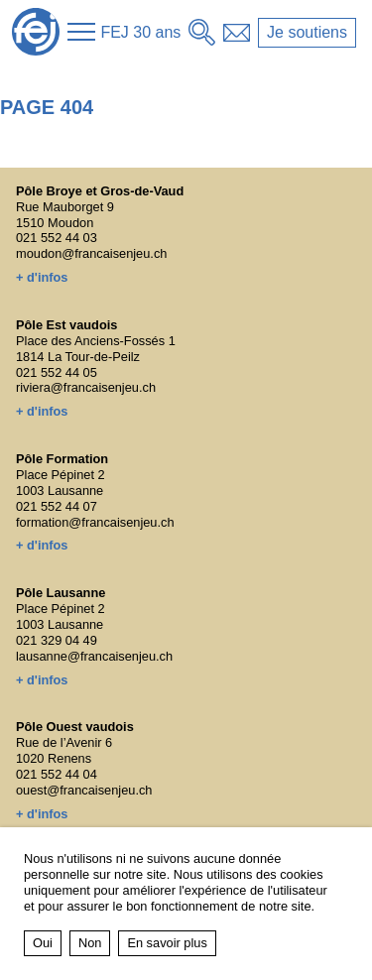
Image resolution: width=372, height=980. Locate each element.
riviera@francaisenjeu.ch (86, 387)
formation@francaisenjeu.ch (95, 522)
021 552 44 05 (57, 372)
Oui (43, 943)
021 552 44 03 (57, 238)
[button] (81, 32)
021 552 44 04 (57, 774)
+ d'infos (42, 277)
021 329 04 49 (57, 640)
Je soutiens (307, 32)
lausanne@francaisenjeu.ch (94, 656)
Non (90, 943)
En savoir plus (167, 943)
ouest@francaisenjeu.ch (84, 790)
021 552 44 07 (57, 506)
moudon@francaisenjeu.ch (91, 253)
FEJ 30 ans (140, 32)
